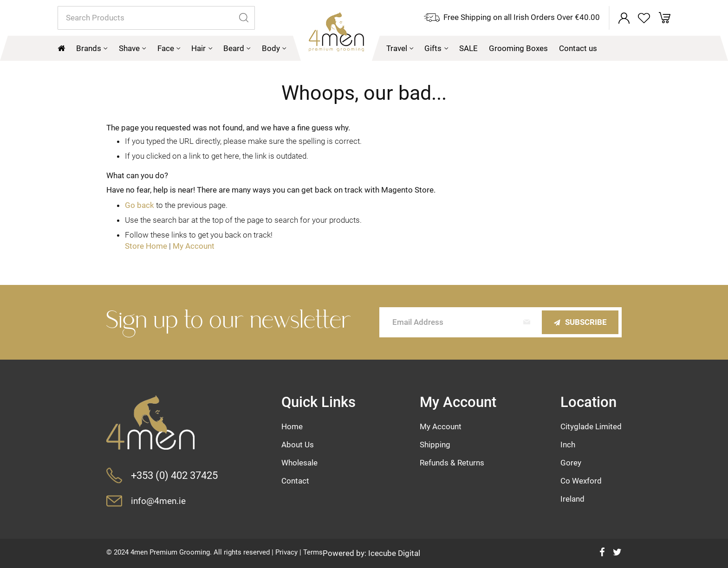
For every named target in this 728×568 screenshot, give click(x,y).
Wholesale (299, 463)
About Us (298, 445)
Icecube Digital (394, 553)
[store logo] (336, 36)
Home (292, 426)
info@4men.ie (158, 501)
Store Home (146, 246)
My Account (194, 246)
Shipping (435, 445)
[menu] (364, 48)
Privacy (286, 552)
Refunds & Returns (452, 463)
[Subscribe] (580, 322)
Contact (295, 481)
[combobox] (156, 18)
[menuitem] (92, 48)
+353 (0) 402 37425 (174, 475)
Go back (140, 205)
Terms (313, 552)
